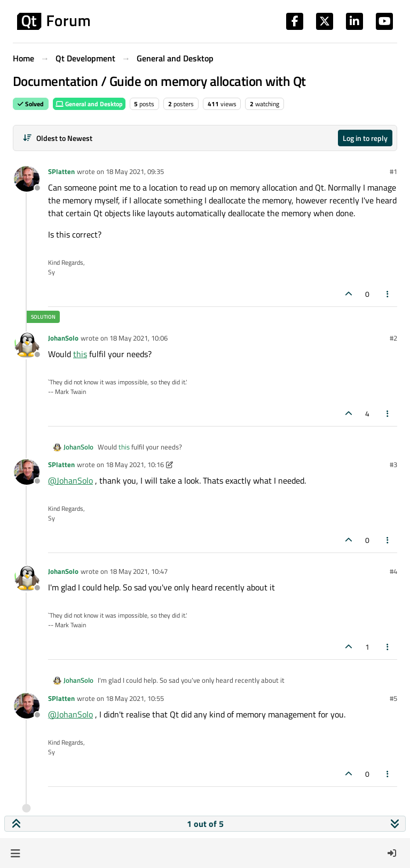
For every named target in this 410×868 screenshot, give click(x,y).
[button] (15, 853)
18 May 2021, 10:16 (135, 464)
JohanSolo (63, 338)
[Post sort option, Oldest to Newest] (57, 138)
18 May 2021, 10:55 (135, 698)
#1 (393, 171)
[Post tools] (388, 294)
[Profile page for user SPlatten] (27, 179)
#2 (393, 338)
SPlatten (61, 171)
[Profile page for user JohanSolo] (27, 345)
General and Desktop (89, 104)
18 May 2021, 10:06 (139, 338)
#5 (393, 698)
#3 (393, 464)
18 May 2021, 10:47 (139, 571)
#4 (393, 571)
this (80, 354)
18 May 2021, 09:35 (135, 171)
